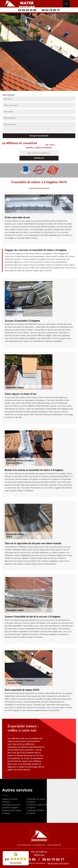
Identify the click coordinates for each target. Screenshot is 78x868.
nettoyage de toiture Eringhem (36, 812)
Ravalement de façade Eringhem (12, 812)
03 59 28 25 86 (27, 10)
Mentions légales (58, 863)
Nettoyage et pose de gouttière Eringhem (11, 806)
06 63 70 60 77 (51, 10)
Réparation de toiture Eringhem (36, 800)
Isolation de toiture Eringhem (10, 800)
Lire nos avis (16, 863)
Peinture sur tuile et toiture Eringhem (38, 806)
